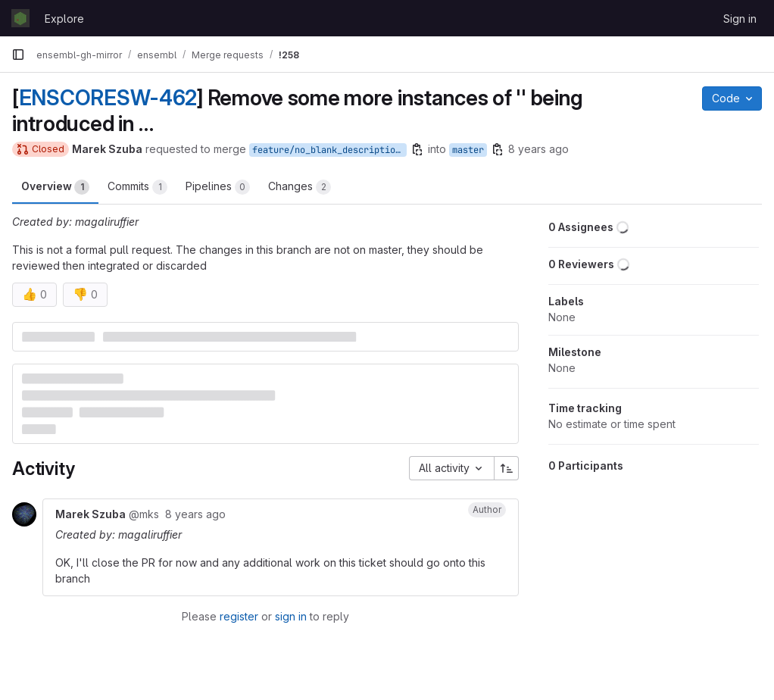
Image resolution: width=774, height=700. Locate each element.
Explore (64, 19)
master (468, 150)
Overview (55, 187)
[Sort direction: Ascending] (507, 468)
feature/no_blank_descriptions (329, 150)
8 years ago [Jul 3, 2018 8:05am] (538, 149)
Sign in (740, 19)
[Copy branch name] (417, 149)
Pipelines (218, 187)
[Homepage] (20, 18)
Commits (137, 187)
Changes (300, 187)
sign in (291, 616)
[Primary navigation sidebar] (18, 55)
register (239, 616)
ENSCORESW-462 (108, 98)
